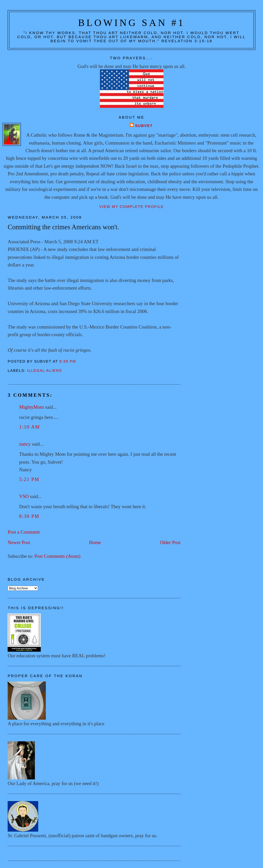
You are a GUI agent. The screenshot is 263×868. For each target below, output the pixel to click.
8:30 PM (29, 516)
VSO (24, 496)
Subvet (144, 126)
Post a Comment (24, 532)
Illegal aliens (45, 371)
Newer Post (19, 542)
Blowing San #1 (132, 23)
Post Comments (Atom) (57, 556)
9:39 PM (68, 361)
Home (95, 542)
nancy (25, 444)
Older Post (170, 542)
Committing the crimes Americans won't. (63, 227)
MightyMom (31, 407)
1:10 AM (30, 427)
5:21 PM (29, 479)
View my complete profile (131, 207)
